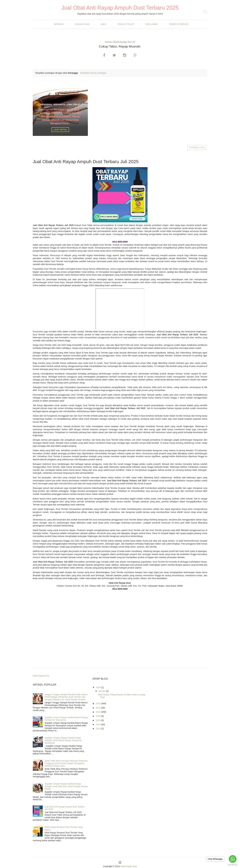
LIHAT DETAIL (60, 130)
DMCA (104, 24)
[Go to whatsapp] (233, 859)
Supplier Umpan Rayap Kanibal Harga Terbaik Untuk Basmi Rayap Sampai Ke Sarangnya (63, 740)
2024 (98, 708)
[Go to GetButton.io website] (233, 865)
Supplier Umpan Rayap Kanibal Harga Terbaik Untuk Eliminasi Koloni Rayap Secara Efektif (66, 786)
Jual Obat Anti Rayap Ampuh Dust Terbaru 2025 (120, 8)
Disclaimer (152, 24)
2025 (98, 703)
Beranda (59, 24)
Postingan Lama (197, 147)
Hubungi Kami (82, 24)
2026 (98, 687)
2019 (98, 720)
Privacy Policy (126, 24)
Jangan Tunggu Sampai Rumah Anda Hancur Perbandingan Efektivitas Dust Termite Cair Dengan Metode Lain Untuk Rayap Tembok (66, 697)
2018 (98, 724)
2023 (98, 712)
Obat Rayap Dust (41, 676)
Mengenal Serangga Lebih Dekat (60, 104)
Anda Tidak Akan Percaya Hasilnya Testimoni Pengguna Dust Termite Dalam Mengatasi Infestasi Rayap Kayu (66, 763)
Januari (102, 691)
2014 (98, 729)
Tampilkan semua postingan (93, 73)
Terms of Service (179, 24)
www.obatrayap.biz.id (120, 42)
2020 (98, 716)
